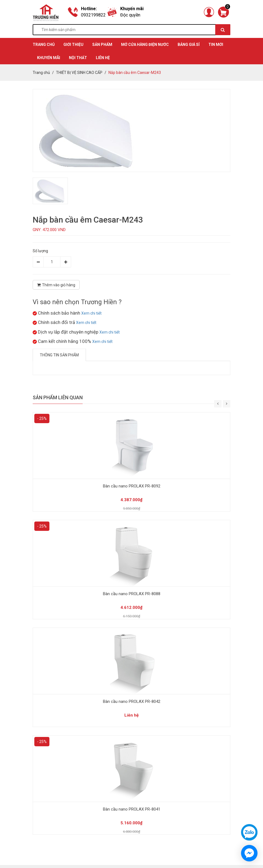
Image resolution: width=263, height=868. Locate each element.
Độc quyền (130, 15)
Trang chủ (41, 73)
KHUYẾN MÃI (49, 58)
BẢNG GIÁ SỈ (189, 45)
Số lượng (40, 251)
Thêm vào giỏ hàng (56, 285)
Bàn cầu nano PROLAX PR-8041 (132, 809)
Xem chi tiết (91, 313)
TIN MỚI (216, 45)
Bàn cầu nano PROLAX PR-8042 (132, 701)
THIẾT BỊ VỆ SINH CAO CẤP (79, 73)
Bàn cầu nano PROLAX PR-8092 (132, 486)
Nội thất (78, 58)
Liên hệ (103, 58)
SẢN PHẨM (102, 45)
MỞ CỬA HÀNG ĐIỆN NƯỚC (145, 45)
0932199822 (93, 15)
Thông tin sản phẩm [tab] (59, 355)
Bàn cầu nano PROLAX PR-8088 (132, 594)
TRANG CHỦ (44, 45)
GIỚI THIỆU (73, 45)
